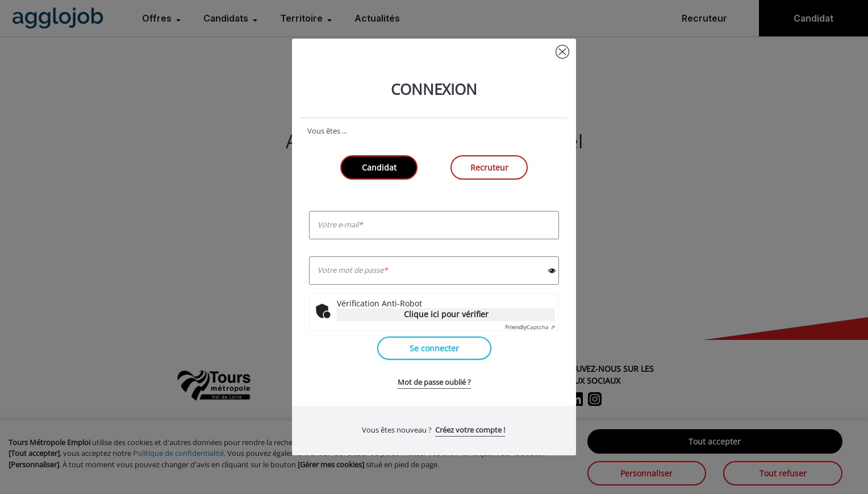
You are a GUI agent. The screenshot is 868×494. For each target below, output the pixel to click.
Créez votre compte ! (470, 430)
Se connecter (434, 348)
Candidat (379, 167)
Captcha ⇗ (530, 327)
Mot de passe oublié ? (434, 382)
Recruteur (489, 167)
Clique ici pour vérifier (446, 314)
